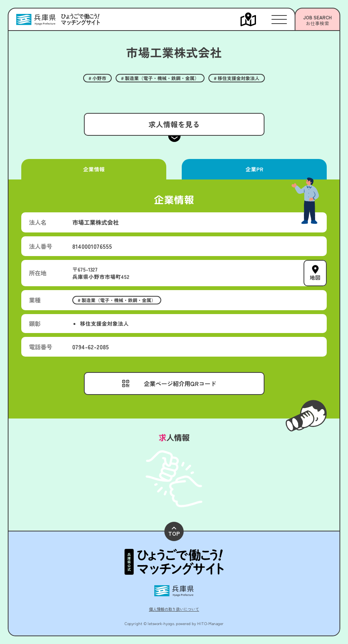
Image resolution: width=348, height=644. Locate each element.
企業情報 (94, 169)
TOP (174, 532)
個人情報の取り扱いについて (174, 609)
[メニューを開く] (256, 19)
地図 (315, 277)
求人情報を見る (174, 124)
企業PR (254, 169)
